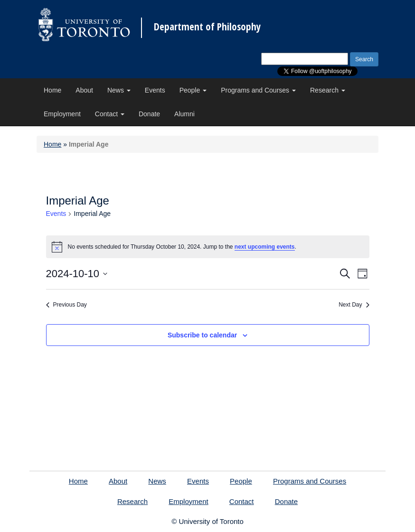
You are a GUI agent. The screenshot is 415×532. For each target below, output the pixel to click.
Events (155, 90)
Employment (62, 114)
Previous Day (66, 305)
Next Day (354, 305)
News (119, 90)
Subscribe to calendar (202, 335)
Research (328, 90)
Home (52, 90)
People (193, 90)
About (84, 90)
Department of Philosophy (207, 27)
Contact (110, 114)
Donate (149, 114)
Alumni (184, 114)
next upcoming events (265, 247)
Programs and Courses (258, 90)
